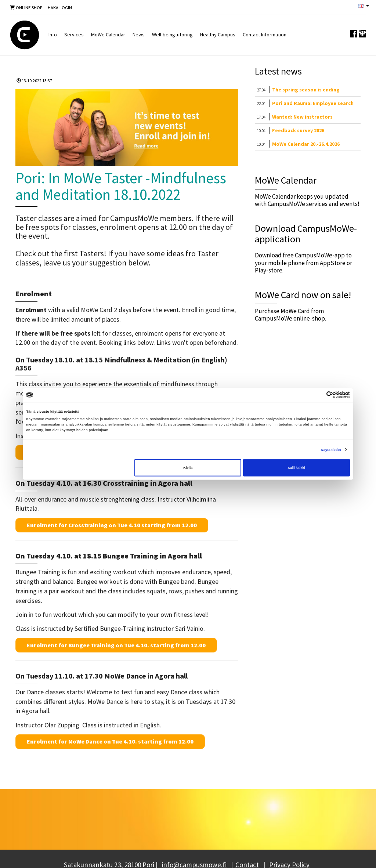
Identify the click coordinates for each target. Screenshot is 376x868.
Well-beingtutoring (172, 35)
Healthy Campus (218, 35)
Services (74, 35)
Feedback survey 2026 (298, 130)
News (139, 35)
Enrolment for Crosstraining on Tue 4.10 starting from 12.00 (112, 525)
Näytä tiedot (331, 449)
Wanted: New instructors (302, 117)
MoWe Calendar (108, 35)
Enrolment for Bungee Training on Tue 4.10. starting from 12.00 (116, 645)
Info (53, 35)
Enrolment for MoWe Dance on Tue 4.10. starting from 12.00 (110, 741)
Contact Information (265, 35)
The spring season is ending (306, 90)
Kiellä (188, 468)
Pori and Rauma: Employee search (313, 103)
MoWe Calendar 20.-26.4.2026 (306, 144)
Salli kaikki (296, 468)
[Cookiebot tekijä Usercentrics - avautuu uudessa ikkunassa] (318, 395)
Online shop (26, 8)
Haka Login (60, 8)
